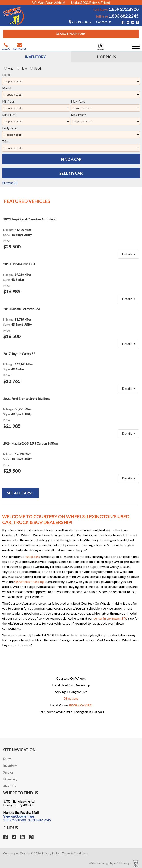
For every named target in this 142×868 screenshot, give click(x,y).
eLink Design (122, 863)
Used (35, 68)
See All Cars (20, 493)
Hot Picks (106, 57)
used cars (33, 557)
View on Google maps (19, 816)
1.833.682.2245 (124, 16)
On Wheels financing (29, 582)
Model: (7, 88)
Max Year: (78, 101)
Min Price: (9, 115)
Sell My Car (71, 173)
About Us (10, 786)
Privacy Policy (51, 853)
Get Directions (80, 22)
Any (9, 68)
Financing (10, 779)
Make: (6, 75)
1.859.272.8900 (124, 9)
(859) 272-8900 (81, 705)
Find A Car (71, 159)
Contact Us (104, 22)
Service (8, 772)
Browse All (10, 183)
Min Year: (9, 101)
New (22, 68)
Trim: (6, 141)
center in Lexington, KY (110, 618)
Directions (71, 698)
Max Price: (79, 115)
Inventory (35, 57)
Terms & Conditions (75, 853)
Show (7, 759)
